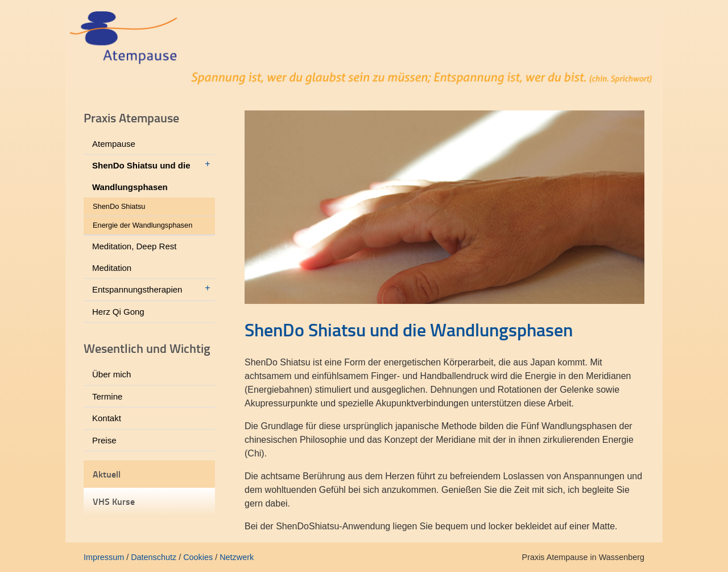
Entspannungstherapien (137, 289)
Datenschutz (154, 557)
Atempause (114, 144)
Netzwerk (237, 557)
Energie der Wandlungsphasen (142, 225)
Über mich (111, 374)
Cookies (198, 557)
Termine (107, 396)
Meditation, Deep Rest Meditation (134, 257)
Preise (104, 440)
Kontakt (107, 418)
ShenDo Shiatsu (119, 206)
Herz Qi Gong (118, 312)
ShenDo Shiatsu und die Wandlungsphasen (141, 176)
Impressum (104, 557)
